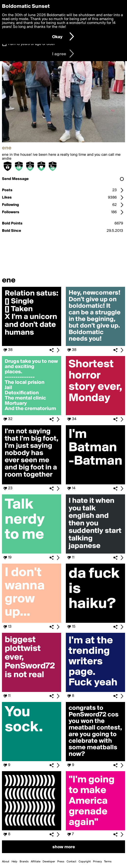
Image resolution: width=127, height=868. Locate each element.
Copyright (85, 862)
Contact (71, 862)
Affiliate (36, 862)
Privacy (97, 862)
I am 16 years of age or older (32, 44)
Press (61, 862)
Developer (49, 862)
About (6, 862)
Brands (24, 862)
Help (14, 862)
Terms (108, 862)
